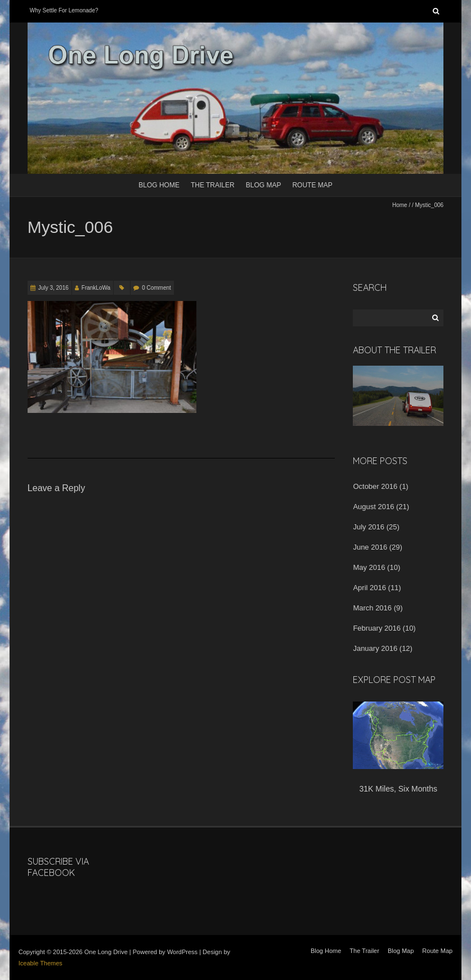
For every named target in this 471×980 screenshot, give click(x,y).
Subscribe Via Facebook (58, 867)
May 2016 (369, 567)
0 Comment (156, 288)
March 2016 (372, 608)
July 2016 (369, 527)
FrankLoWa (96, 288)
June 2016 (370, 547)
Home (400, 205)
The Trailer (213, 185)
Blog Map (264, 185)
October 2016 (375, 486)
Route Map (312, 185)
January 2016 (375, 648)
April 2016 (369, 588)
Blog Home (159, 185)
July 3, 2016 (53, 288)
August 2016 (373, 507)
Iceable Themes (41, 963)
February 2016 (377, 628)
